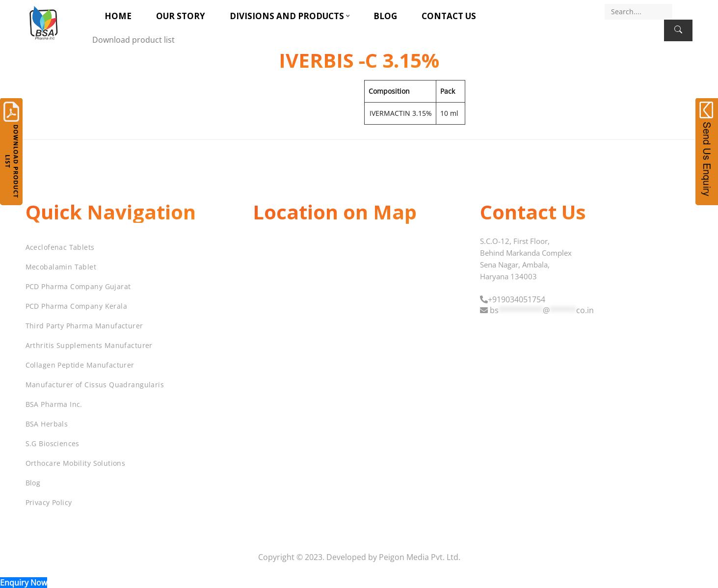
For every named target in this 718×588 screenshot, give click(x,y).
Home (118, 16)
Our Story (181, 16)
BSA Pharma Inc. (54, 404)
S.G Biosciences (53, 443)
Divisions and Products (287, 16)
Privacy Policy (49, 502)
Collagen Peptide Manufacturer (80, 365)
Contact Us (449, 16)
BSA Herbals (47, 424)
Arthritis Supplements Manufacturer (89, 345)
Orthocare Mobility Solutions (76, 463)
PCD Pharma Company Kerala (77, 306)
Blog (385, 16)
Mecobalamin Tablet (61, 267)
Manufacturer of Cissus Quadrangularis (95, 385)
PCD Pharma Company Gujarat (78, 286)
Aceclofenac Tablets (60, 247)
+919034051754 (517, 299)
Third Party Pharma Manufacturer (84, 326)
